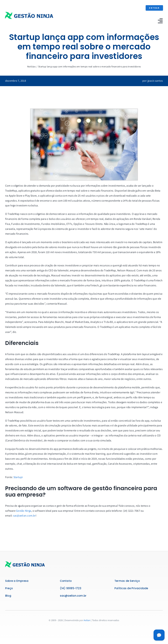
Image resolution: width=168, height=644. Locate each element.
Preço (9, 588)
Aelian (87, 620)
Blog (8, 596)
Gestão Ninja (24, 511)
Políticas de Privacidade (131, 588)
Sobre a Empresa (17, 581)
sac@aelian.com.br (24, 516)
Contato (66, 581)
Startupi (18, 477)
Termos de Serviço (127, 581)
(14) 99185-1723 (71, 588)
